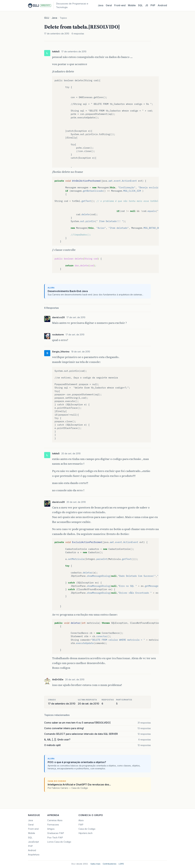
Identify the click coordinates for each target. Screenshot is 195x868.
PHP (153, 5)
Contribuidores (110, 864)
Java (101, 5)
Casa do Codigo (87, 829)
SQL (140, 5)
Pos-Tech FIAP (55, 838)
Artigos (51, 829)
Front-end (33, 829)
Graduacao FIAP (56, 833)
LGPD (121, 864)
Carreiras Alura (55, 820)
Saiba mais (95, 864)
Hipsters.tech (85, 833)
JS (147, 5)
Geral (109, 5)
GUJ (47, 18)
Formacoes (53, 825)
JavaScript (33, 842)
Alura (81, 820)
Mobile (132, 5)
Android (162, 5)
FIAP (81, 825)
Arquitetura (34, 855)
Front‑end (120, 5)
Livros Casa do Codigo (59, 842)
